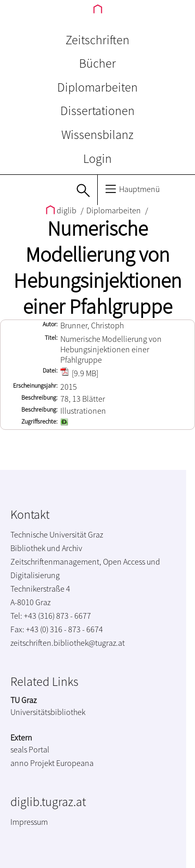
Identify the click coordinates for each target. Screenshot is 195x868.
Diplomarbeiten (97, 87)
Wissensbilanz (97, 135)
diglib (62, 210)
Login (97, 158)
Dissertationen (97, 111)
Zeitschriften (97, 40)
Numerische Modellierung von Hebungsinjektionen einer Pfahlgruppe (97, 267)
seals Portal (30, 749)
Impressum (29, 822)
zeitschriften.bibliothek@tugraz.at (68, 643)
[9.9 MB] (79, 373)
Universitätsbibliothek (48, 712)
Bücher (97, 63)
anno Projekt (32, 763)
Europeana (75, 763)
